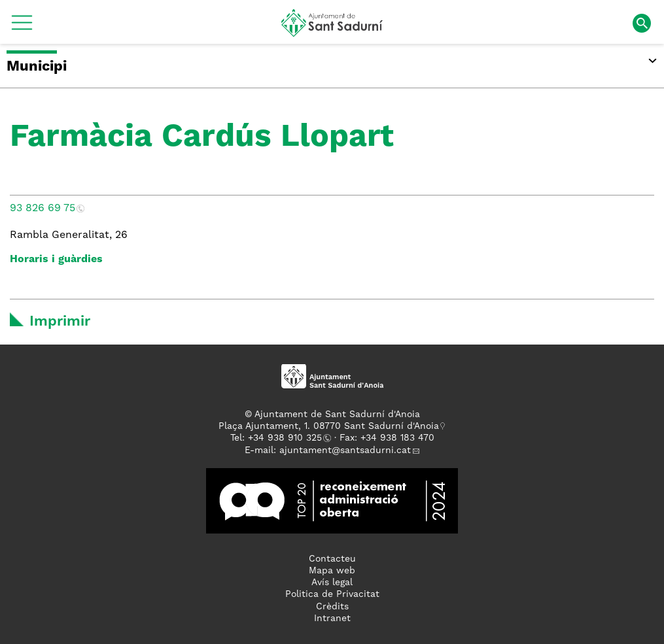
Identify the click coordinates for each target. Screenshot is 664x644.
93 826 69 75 (43, 209)
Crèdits (332, 607)
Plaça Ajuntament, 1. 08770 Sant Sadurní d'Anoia (329, 426)
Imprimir (60, 322)
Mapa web (332, 571)
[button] (22, 27)
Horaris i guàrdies (56, 260)
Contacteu (332, 559)
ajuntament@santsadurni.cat (345, 450)
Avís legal (332, 583)
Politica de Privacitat (332, 594)
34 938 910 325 (288, 438)
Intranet (332, 619)
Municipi (37, 67)
